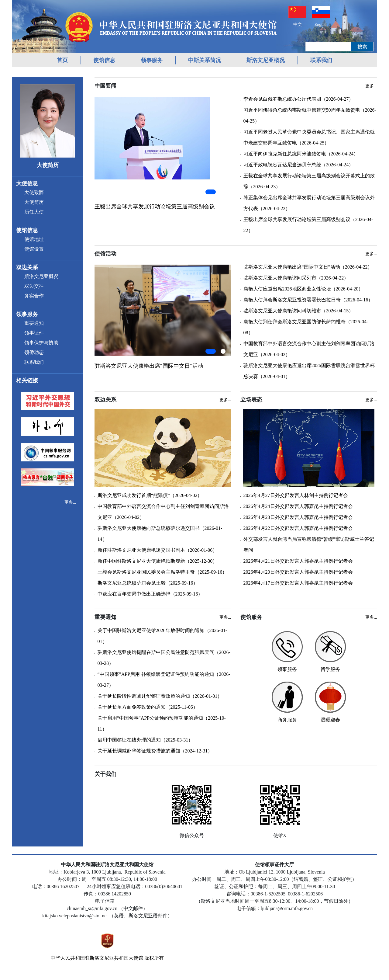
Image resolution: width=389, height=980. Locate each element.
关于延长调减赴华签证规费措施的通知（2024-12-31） (155, 751)
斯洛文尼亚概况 (266, 60)
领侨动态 (34, 352)
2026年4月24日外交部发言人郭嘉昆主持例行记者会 (298, 506)
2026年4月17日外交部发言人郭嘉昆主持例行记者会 (298, 583)
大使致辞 (34, 192)
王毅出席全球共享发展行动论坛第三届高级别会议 (155, 207)
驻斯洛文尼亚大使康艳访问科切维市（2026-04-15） (299, 311)
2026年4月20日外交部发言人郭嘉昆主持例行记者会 (298, 572)
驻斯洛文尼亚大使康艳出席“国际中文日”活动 (149, 366)
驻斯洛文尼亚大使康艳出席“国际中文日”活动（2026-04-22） (308, 267)
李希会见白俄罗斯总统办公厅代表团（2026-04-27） (299, 99)
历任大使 (34, 212)
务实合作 (34, 296)
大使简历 (34, 202)
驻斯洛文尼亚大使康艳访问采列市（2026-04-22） (296, 278)
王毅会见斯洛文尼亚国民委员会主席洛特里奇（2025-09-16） (162, 572)
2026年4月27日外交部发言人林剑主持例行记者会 (296, 495)
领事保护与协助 (41, 343)
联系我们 (321, 60)
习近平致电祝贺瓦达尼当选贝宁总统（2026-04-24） (299, 165)
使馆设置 (34, 249)
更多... (70, 502)
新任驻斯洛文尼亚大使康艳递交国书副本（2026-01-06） (158, 550)
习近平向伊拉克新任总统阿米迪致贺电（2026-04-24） (301, 154)
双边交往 (34, 286)
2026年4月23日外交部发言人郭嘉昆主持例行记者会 (298, 517)
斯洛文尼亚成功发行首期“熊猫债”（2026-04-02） (150, 495)
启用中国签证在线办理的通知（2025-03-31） (145, 740)
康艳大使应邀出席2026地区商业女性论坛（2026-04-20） (303, 289)
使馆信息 (104, 60)
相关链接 (27, 381)
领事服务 (152, 60)
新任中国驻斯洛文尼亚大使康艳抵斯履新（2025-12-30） (158, 561)
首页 (62, 60)
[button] (211, 192)
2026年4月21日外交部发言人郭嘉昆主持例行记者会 (298, 561)
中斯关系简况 (205, 60)
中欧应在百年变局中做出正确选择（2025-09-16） (150, 594)
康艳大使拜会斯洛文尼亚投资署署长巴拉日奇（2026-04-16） (308, 300)
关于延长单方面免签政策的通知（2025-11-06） (148, 707)
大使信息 (27, 183)
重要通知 (34, 323)
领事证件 (34, 333)
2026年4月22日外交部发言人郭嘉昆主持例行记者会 (298, 528)
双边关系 (27, 267)
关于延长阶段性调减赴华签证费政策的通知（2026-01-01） (160, 696)
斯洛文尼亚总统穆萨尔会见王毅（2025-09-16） (148, 583)
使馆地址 (34, 239)
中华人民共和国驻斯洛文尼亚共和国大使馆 (97, 958)
